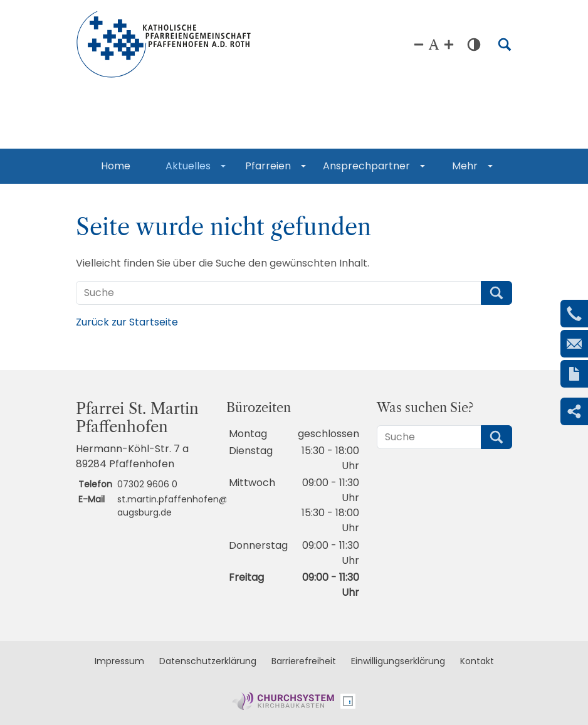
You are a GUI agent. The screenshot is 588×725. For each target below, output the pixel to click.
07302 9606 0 (147, 484)
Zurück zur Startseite (127, 322)
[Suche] (279, 293)
